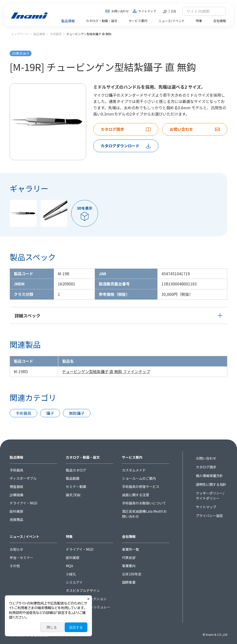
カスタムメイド (134, 470)
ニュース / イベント (24, 536)
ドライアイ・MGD (23, 503)
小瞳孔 (71, 574)
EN (173, 11)
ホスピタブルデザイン (83, 590)
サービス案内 (132, 457)
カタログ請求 (206, 467)
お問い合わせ (120, 11)
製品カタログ (76, 470)
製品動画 (73, 478)
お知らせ (16, 549)
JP (165, 11)
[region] (118, 366)
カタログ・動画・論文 (83, 457)
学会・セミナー (22, 558)
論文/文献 (73, 495)
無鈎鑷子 (77, 413)
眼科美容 (16, 511)
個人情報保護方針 (209, 476)
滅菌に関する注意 (136, 495)
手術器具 (56, 34)
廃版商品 (16, 519)
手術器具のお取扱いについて (144, 503)
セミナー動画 (76, 487)
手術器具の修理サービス (141, 487)
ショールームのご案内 (139, 478)
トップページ (20, 34)
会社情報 (129, 536)
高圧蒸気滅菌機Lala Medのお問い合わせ (144, 514)
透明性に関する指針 (211, 484)
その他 (15, 566)
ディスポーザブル (23, 478)
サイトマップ (147, 11)
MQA (69, 566)
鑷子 (50, 413)
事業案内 (129, 566)
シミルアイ (74, 582)
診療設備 (16, 495)
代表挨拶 (129, 558)
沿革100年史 (132, 574)
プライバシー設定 (209, 516)
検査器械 (16, 487)
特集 (69, 536)
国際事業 (129, 582)
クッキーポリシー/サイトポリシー (210, 496)
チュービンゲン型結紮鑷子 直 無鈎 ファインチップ (106, 371)
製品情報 (39, 34)
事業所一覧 (130, 549)
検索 (220, 11)
